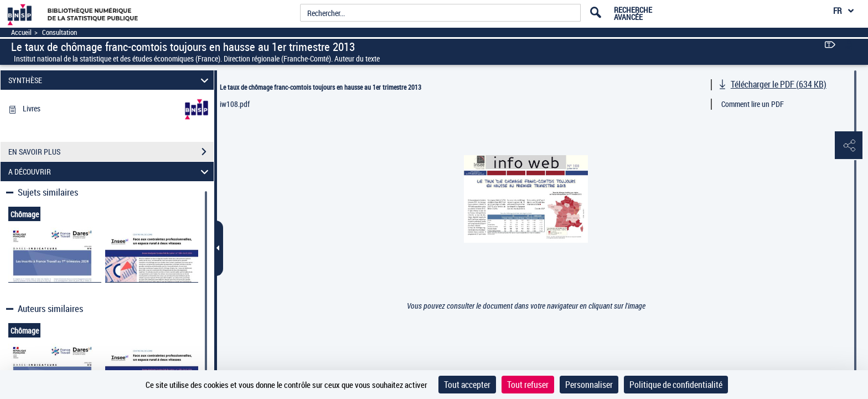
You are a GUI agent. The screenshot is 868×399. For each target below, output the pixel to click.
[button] (849, 146)
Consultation (60, 32)
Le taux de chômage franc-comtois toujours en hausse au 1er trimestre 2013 (321, 87)
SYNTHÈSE (110, 80)
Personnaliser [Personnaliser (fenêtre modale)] (589, 385)
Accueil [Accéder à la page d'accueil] (21, 32)
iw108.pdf (235, 104)
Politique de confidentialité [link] (676, 385)
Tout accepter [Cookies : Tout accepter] (467, 385)
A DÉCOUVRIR (110, 172)
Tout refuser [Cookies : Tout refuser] (528, 385)
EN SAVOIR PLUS (111, 152)
